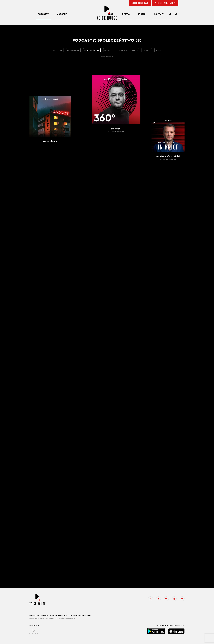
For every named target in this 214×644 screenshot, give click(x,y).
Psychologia (73, 51)
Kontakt (162, 15)
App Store (176, 635)
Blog (129, 15)
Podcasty (41, 15)
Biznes (146, 51)
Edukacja (131, 51)
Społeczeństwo (95, 51)
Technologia (114, 59)
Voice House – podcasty (107, 13)
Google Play (156, 635)
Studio (150, 15)
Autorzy (54, 15)
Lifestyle (114, 51)
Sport (97, 59)
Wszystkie (54, 51)
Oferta (139, 15)
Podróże (161, 51)
